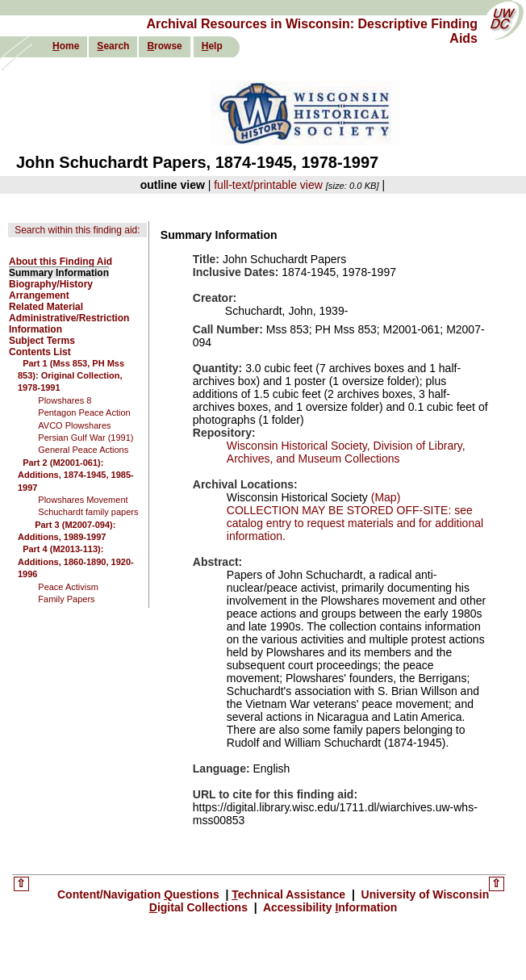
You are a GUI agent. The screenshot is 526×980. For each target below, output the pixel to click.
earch (113, 46)
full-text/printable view (268, 185)
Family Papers (66, 599)
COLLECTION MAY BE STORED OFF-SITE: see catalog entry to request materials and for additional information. (355, 523)
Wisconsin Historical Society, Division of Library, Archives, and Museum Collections (346, 452)
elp (212, 46)
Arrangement (39, 295)
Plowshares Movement (83, 500)
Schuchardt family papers (88, 512)
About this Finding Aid (61, 262)
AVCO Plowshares (74, 425)
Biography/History (51, 284)
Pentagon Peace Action (84, 413)
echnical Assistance (290, 894)
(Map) (384, 497)
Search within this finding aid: (77, 230)
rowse (164, 46)
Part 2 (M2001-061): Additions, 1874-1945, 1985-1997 (76, 475)
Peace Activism (68, 587)
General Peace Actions (83, 450)
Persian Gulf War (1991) (86, 438)
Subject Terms (42, 341)
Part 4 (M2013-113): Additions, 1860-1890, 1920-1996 (76, 561)
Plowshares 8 (65, 400)
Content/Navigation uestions (140, 894)
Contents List (40, 352)
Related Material (46, 307)
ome (66, 46)
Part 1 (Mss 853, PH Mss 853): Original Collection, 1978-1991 (71, 376)
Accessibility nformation (329, 907)
